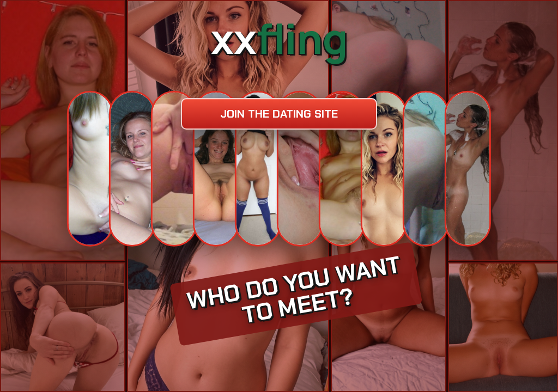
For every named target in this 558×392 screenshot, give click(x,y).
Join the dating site (279, 114)
